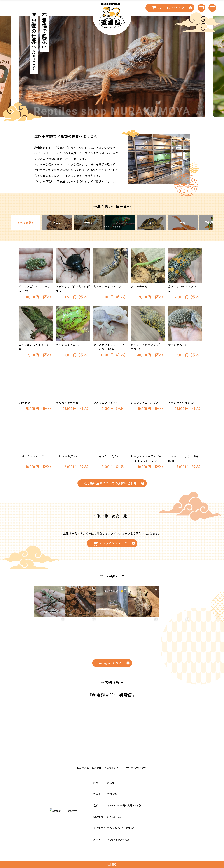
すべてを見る (26, 222)
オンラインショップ (110, 543)
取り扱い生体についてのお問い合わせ (110, 483)
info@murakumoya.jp (118, 839)
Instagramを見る (110, 663)
